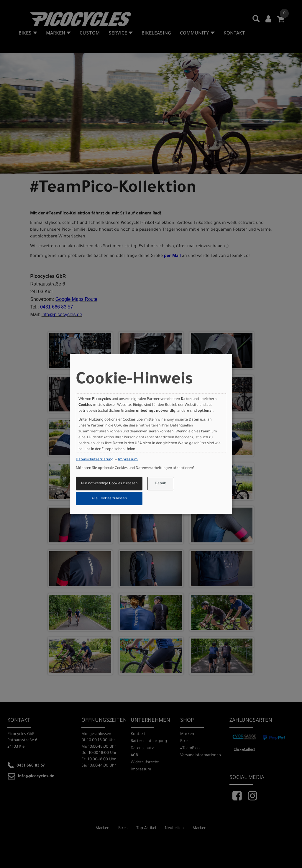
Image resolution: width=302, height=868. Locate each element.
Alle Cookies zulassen (109, 498)
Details (161, 484)
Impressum (128, 460)
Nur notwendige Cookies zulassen (109, 484)
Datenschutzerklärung (95, 460)
